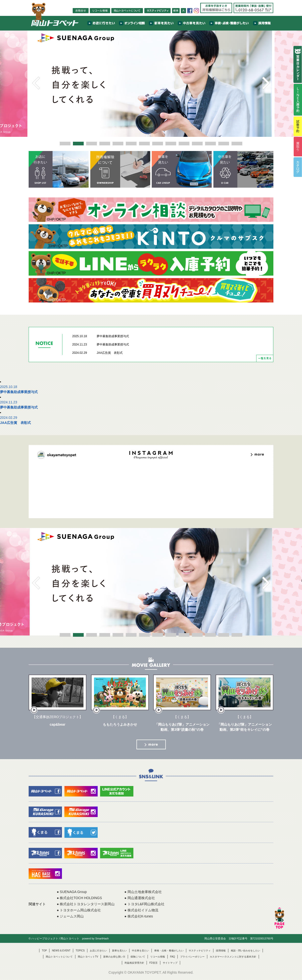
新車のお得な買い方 (114, 957)
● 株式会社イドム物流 (141, 910)
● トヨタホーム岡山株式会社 (79, 910)
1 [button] (65, 144)
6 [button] (131, 144)
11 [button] (197, 144)
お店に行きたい (98, 951)
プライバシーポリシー (192, 957)
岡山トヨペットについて (59, 957)
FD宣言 (153, 963)
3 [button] (92, 144)
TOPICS (80, 951)
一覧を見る (265, 358)
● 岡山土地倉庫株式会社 (143, 892)
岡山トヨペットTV (88, 957)
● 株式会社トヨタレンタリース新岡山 (86, 904)
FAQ (173, 957)
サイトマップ (170, 963)
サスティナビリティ (200, 951)
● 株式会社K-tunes (139, 916)
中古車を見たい (140, 951)
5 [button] (118, 144)
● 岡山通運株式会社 (139, 898)
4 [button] (105, 144)
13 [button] (224, 144)
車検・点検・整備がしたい (169, 951)
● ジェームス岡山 (70, 916)
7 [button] (144, 144)
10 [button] (184, 144)
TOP (44, 951)
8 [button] (158, 144)
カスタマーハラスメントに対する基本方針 (233, 957)
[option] (151, 83)
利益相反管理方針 (134, 963)
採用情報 (221, 951)
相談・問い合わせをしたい (245, 951)
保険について (138, 957)
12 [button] (210, 144)
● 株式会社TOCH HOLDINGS (79, 898)
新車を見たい (119, 951)
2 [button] (78, 144)
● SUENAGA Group (72, 892)
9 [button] (171, 144)
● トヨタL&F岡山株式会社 (144, 904)
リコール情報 (158, 957)
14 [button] (237, 144)
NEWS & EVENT (61, 951)
